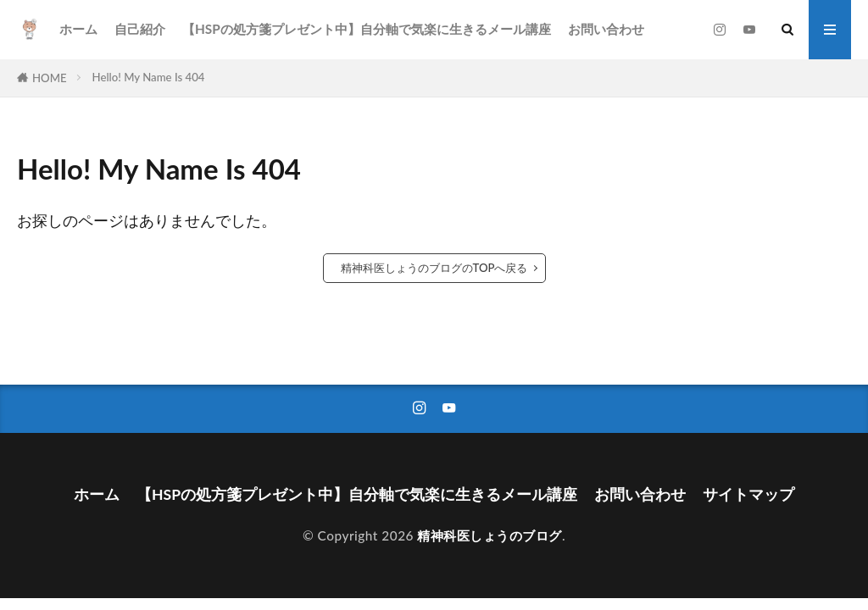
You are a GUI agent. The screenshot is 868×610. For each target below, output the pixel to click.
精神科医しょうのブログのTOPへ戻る (434, 268)
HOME (50, 78)
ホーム (78, 29)
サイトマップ (748, 494)
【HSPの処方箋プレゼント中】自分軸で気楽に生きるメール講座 (367, 29)
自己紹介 (140, 29)
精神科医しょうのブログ (490, 535)
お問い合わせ (606, 29)
